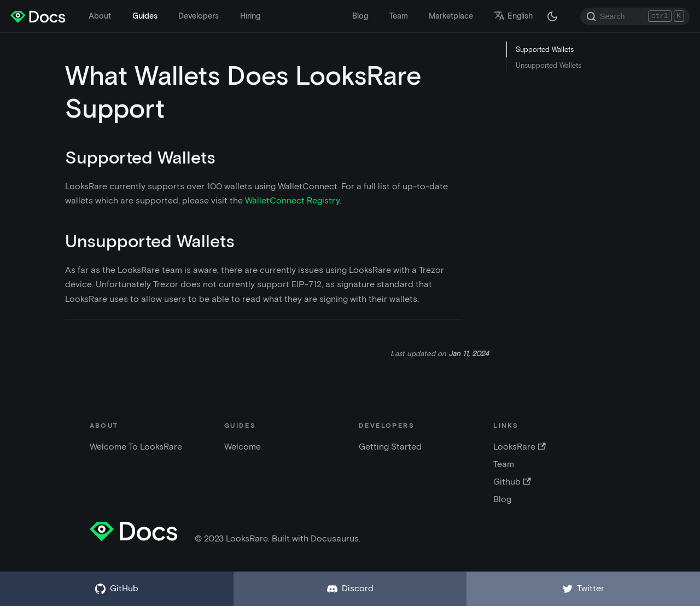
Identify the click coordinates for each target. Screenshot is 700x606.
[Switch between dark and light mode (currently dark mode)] (552, 16)
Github (512, 482)
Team (399, 16)
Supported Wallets (545, 49)
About (100, 16)
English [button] (513, 16)
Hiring (250, 16)
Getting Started (390, 447)
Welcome (243, 447)
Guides (145, 16)
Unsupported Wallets (549, 65)
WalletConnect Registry (292, 200)
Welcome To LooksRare (136, 447)
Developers (199, 16)
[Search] (635, 16)
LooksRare (519, 447)
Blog (360, 16)
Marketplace (451, 16)
